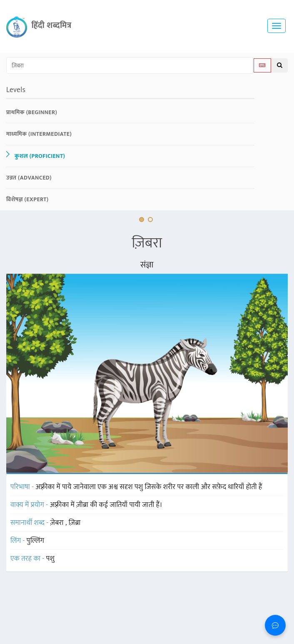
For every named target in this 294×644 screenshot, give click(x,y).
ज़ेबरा (58, 523)
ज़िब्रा (75, 523)
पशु (50, 559)
